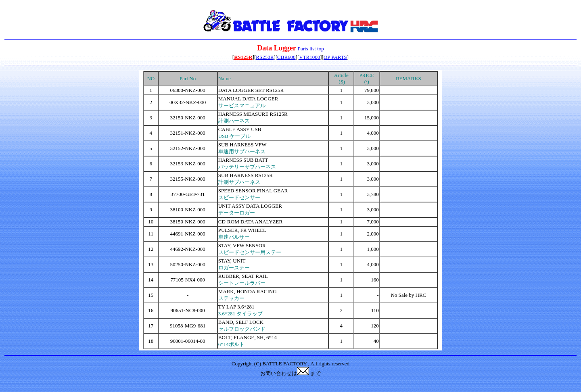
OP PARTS (335, 57)
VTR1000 (309, 57)
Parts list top (311, 49)
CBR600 (286, 57)
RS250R (265, 57)
